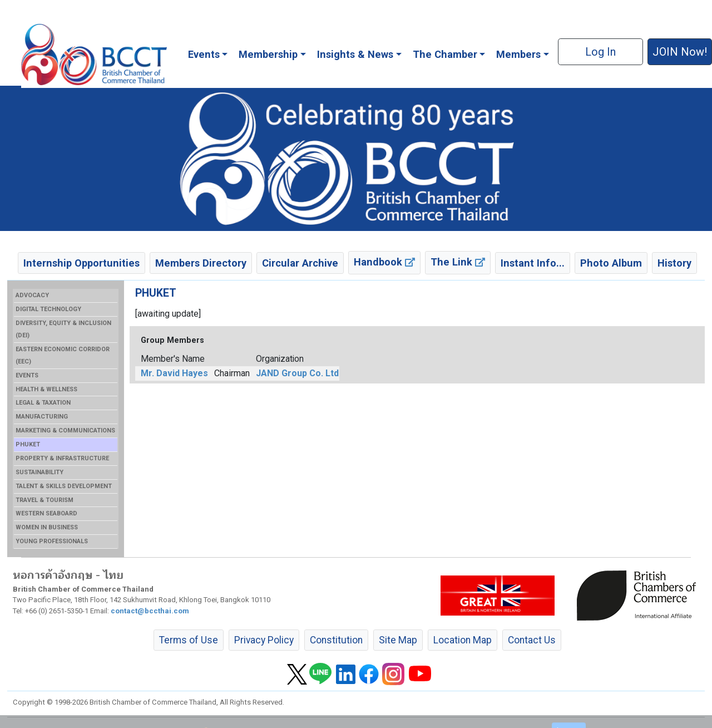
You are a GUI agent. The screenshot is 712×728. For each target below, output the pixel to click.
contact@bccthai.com (150, 611)
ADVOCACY (32, 295)
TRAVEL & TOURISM (44, 500)
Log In (600, 52)
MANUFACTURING (42, 417)
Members (518, 54)
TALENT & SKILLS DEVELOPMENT (64, 486)
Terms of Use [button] (189, 640)
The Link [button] (458, 262)
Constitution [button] (336, 640)
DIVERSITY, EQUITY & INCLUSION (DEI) (63, 329)
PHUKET (28, 444)
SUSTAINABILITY (39, 472)
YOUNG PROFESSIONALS (52, 541)
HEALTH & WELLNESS (46, 389)
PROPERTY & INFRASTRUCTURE (62, 458)
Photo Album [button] (611, 263)
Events (204, 54)
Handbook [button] (384, 262)
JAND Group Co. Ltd (297, 373)
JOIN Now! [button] (680, 52)
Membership (268, 54)
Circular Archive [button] (300, 263)
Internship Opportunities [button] (81, 263)
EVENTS (27, 375)
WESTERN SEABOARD (46, 513)
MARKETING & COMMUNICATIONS (65, 431)
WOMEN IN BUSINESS (47, 527)
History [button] (674, 263)
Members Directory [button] (201, 263)
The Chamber (445, 54)
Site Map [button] (398, 640)
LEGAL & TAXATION (43, 403)
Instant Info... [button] (533, 263)
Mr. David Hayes (174, 373)
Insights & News (355, 54)
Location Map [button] (463, 640)
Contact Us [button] (532, 640)
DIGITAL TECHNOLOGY (48, 309)
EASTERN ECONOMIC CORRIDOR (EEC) (63, 355)
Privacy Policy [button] (264, 640)
